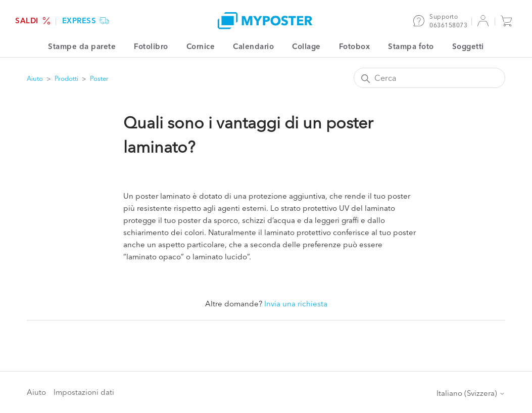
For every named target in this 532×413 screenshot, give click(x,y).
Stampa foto (411, 46)
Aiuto (35, 78)
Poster (99, 78)
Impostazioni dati (84, 392)
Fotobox (355, 46)
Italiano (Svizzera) (471, 393)
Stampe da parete (82, 46)
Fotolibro (151, 46)
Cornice (201, 46)
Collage (306, 46)
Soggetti (468, 46)
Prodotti (66, 78)
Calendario (253, 46)
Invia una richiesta (296, 304)
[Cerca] (429, 78)
